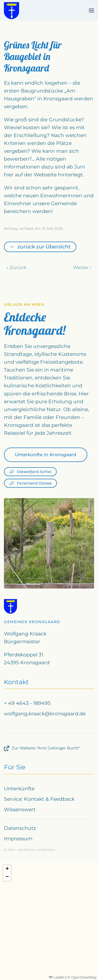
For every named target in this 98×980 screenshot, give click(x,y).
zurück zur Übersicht (40, 247)
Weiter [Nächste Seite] (82, 268)
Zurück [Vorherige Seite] (16, 268)
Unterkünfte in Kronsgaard (46, 455)
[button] (91, 10)
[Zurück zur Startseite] (11, 10)
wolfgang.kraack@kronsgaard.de (45, 714)
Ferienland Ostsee (30, 483)
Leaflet (57, 977)
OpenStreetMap (84, 977)
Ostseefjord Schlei (30, 472)
